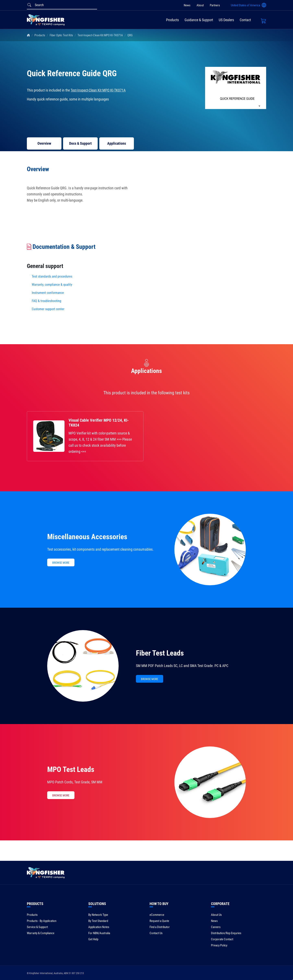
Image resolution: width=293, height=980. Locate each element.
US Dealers (226, 20)
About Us (216, 915)
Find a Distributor (160, 927)
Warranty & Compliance (41, 933)
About (200, 5)
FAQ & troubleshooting (47, 301)
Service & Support (37, 927)
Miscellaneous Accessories (87, 537)
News (187, 5)
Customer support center (48, 309)
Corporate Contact (222, 939)
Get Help (93, 939)
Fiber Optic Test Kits (61, 35)
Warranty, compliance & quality (52, 285)
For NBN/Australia (99, 933)
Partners (215, 5)
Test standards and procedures (52, 276)
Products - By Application (42, 921)
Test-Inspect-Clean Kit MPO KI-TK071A (100, 35)
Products (172, 20)
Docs (80, 143)
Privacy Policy (219, 945)
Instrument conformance (48, 293)
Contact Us (156, 933)
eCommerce (157, 915)
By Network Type (98, 915)
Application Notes (99, 927)
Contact (245, 20)
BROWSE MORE (61, 563)
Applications (117, 143)
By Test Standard (98, 921)
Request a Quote (159, 921)
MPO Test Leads (71, 769)
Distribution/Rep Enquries (226, 933)
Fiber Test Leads (160, 653)
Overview (44, 143)
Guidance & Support (199, 20)
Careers (216, 927)
